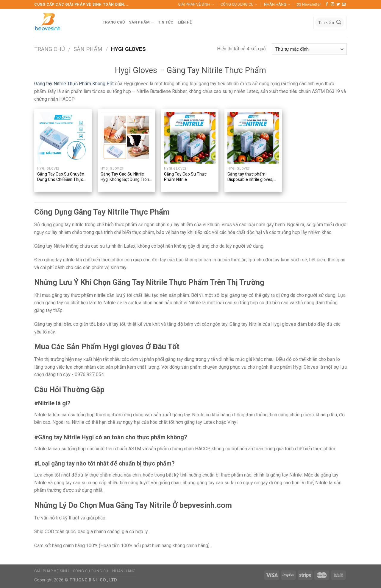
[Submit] (339, 23)
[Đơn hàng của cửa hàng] (309, 49)
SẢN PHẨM (141, 23)
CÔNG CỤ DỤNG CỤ (239, 5)
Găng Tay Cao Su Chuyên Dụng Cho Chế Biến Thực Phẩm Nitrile (61, 177)
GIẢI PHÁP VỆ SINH (196, 5)
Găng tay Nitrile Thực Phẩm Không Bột (74, 84)
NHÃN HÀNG (277, 5)
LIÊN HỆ (185, 22)
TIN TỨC (166, 22)
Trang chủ (50, 49)
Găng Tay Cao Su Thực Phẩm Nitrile (185, 177)
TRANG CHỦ (114, 22)
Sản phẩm (88, 49)
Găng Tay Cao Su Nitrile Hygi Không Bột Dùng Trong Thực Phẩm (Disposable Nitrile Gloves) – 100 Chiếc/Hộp (126, 177)
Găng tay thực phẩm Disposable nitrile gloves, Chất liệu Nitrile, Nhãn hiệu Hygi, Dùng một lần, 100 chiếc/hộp (251, 177)
